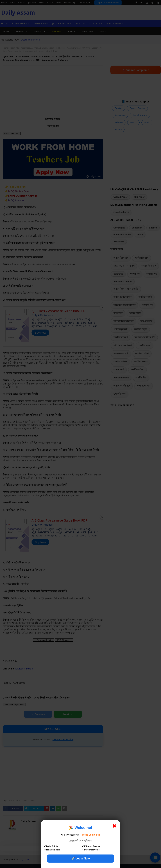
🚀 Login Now (80, 859)
